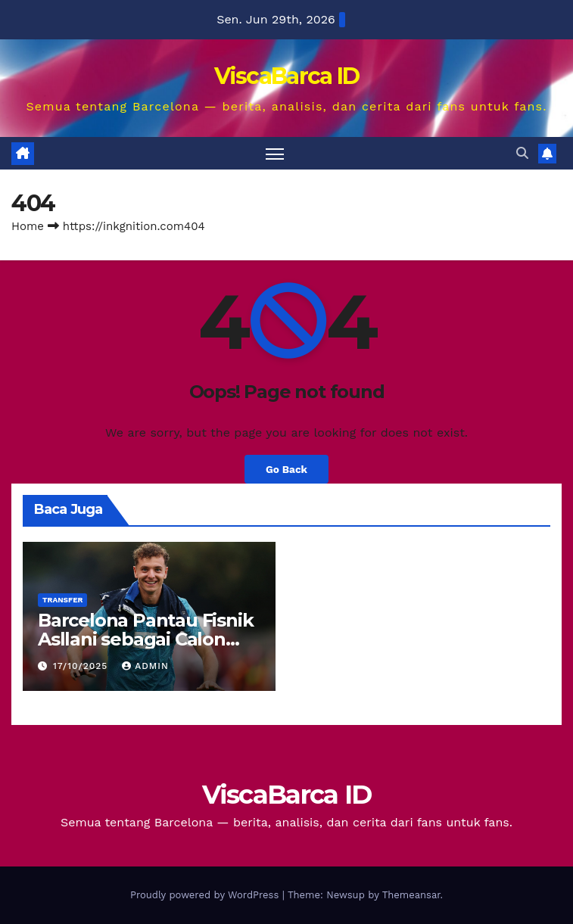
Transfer (62, 600)
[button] (522, 153)
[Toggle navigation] (275, 153)
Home (28, 226)
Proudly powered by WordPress (206, 895)
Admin (145, 666)
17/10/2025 (82, 666)
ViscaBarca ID (287, 76)
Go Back (286, 469)
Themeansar (411, 895)
